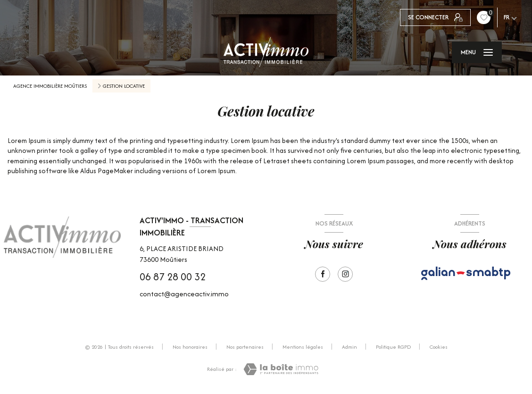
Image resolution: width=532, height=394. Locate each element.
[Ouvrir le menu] (477, 52)
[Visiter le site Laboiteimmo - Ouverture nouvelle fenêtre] (281, 369)
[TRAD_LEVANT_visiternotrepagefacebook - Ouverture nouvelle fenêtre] (323, 274)
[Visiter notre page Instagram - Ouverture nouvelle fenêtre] (345, 274)
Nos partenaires (245, 347)
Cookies (439, 347)
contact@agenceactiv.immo (184, 294)
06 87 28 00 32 (173, 277)
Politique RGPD (393, 347)
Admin (349, 347)
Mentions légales (303, 347)
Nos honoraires (190, 347)
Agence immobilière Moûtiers (50, 86)
